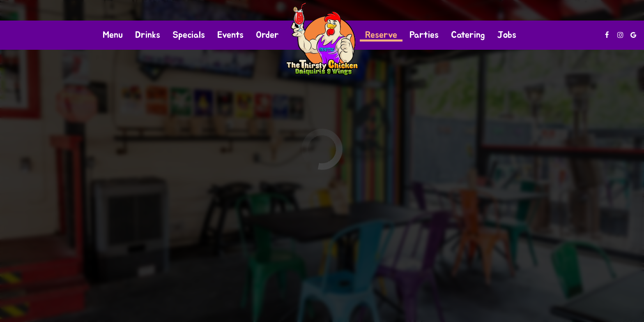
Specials (189, 35)
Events (230, 35)
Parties (424, 35)
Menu (113, 35)
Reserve (381, 35)
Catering (468, 35)
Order (267, 35)
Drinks (148, 35)
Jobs (507, 35)
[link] (322, 39)
